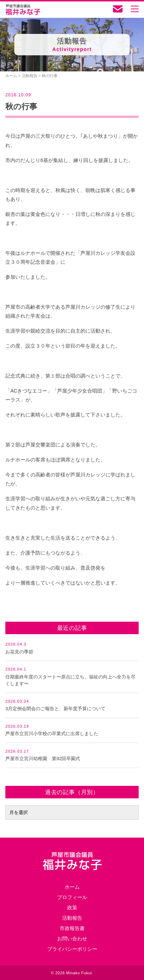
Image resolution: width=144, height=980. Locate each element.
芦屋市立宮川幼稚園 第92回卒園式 (43, 759)
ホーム (72, 887)
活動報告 (72, 918)
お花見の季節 (19, 652)
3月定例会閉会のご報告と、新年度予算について (55, 709)
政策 (72, 908)
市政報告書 (72, 928)
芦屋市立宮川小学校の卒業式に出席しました (52, 734)
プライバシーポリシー (72, 949)
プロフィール (72, 897)
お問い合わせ (72, 939)
